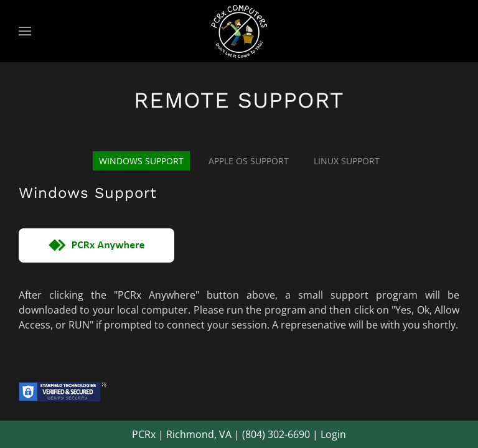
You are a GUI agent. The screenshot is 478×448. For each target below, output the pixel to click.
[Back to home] (239, 31)
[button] (25, 31)
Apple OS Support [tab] (249, 161)
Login (333, 434)
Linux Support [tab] (347, 161)
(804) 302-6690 (276, 434)
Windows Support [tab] (141, 161)
